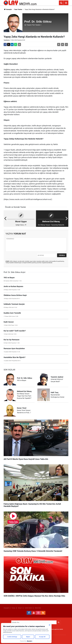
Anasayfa (8, 9)
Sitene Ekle (38, 608)
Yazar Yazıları (18, 9)
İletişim (20, 608)
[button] (59, 44)
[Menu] (66, 3)
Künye (13, 608)
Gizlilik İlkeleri (28, 608)
